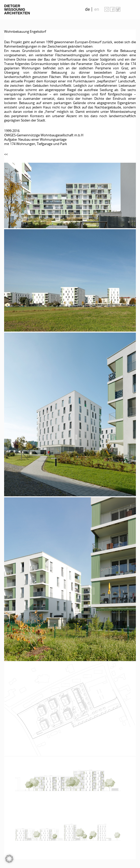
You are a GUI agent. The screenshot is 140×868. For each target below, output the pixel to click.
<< (6, 154)
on (131, 9)
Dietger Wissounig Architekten (17, 9)
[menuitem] (88, 9)
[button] (9, 859)
